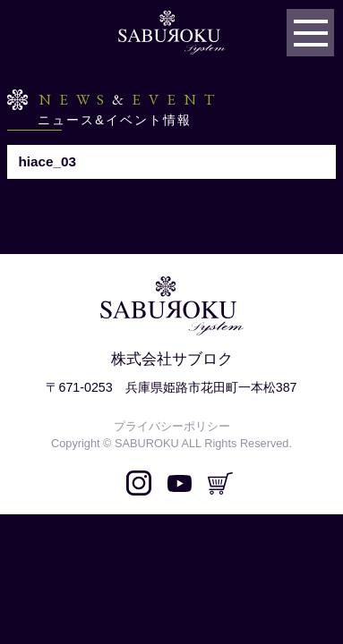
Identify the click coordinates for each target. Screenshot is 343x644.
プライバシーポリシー (172, 426)
